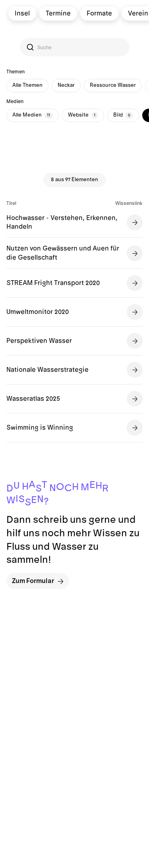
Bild (123, 115)
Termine (58, 13)
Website (83, 115)
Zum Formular (38, 581)
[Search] (75, 47)
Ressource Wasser (113, 85)
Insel (22, 13)
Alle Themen (27, 85)
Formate (99, 13)
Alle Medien (33, 115)
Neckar (66, 85)
